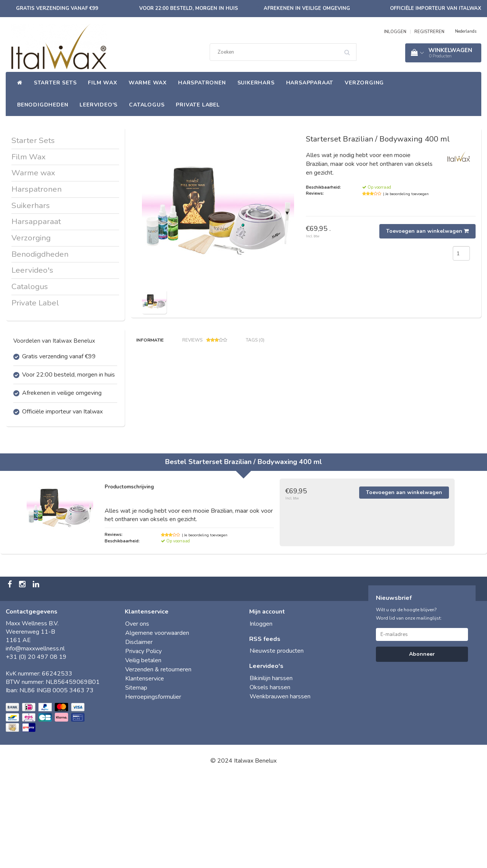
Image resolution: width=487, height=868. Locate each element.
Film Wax (102, 83)
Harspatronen (202, 83)
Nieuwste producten (277, 742)
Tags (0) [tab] (255, 340)
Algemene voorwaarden (157, 724)
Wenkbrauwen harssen (280, 787)
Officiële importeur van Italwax (436, 8)
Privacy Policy (143, 742)
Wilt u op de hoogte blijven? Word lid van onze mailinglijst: (409, 705)
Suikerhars (256, 83)
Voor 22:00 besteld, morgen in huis (189, 8)
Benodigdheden (43, 105)
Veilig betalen (143, 751)
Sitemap (136, 779)
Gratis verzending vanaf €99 (57, 8)
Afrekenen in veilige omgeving (307, 8)
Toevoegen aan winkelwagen (427, 231)
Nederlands (466, 31)
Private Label (198, 105)
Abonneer (422, 745)
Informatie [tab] (150, 340)
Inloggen (261, 715)
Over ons (137, 715)
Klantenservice (145, 769)
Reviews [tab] (205, 340)
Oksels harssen (270, 778)
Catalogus (147, 105)
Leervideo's (99, 105)
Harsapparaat (310, 83)
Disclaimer (139, 733)
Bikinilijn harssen (271, 769)
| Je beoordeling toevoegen (406, 194)
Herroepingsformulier (153, 788)
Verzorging (364, 83)
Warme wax (148, 83)
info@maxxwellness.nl (35, 739)
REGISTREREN (429, 32)
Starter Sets (55, 83)
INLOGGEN (395, 32)
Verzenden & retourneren (158, 760)
